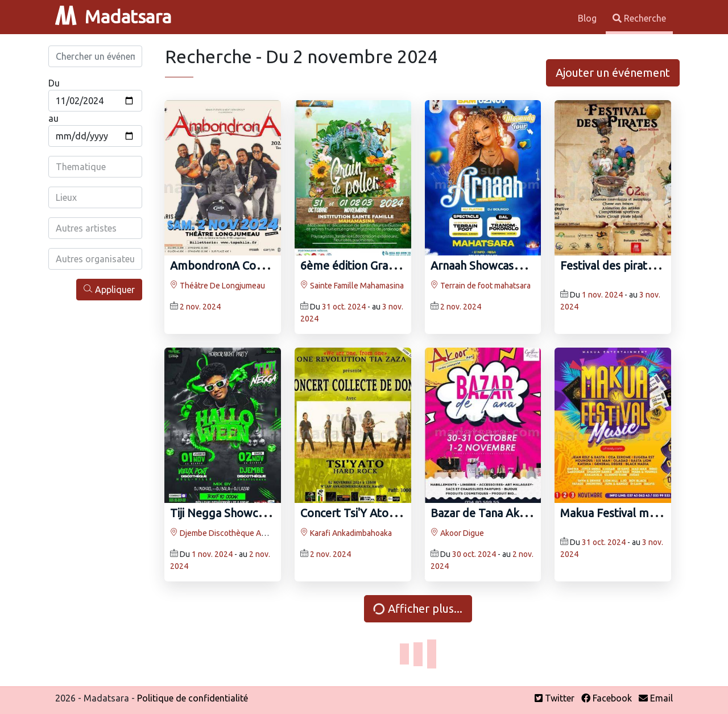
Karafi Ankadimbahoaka (346, 533)
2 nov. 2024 (200, 307)
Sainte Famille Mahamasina (352, 286)
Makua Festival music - (617, 513)
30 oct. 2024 (474, 554)
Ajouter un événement (613, 73)
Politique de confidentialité (193, 698)
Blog (588, 18)
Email (656, 698)
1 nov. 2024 (602, 295)
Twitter (555, 698)
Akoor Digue (457, 533)
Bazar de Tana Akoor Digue (500, 513)
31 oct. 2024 (344, 307)
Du (54, 83)
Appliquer (109, 289)
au (53, 118)
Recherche (639, 18)
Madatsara (113, 16)
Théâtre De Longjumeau (218, 286)
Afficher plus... (417, 608)
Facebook (607, 698)
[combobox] (95, 167)
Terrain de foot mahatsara (481, 286)
